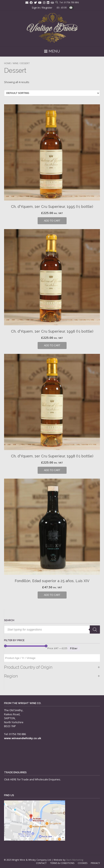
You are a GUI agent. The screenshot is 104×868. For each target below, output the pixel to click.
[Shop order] (52, 93)
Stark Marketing (75, 860)
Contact (41, 863)
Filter (74, 648)
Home (7, 63)
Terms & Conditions (62, 863)
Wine (16, 63)
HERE (13, 779)
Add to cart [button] (52, 221)
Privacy (95, 863)
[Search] (95, 630)
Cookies (83, 863)
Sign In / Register (42, 8)
